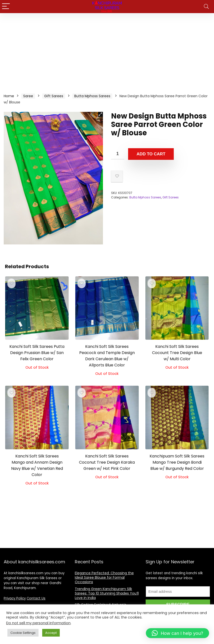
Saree (28, 96)
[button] (100, 114)
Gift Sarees (54, 96)
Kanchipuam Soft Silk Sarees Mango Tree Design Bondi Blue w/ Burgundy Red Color (177, 462)
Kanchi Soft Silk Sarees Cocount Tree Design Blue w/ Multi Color (177, 353)
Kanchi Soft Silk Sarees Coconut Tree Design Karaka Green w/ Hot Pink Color (107, 462)
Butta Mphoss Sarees (92, 96)
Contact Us (36, 598)
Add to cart (151, 154)
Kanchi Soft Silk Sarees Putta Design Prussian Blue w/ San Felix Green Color (37, 353)
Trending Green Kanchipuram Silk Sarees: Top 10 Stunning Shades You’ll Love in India (107, 593)
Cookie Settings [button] (23, 633)
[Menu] (6, 7)
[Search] (206, 7)
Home (9, 96)
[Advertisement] (107, 50)
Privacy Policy (15, 598)
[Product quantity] (118, 154)
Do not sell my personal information (38, 623)
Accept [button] (51, 633)
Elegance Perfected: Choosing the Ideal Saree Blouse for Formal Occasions (104, 577)
